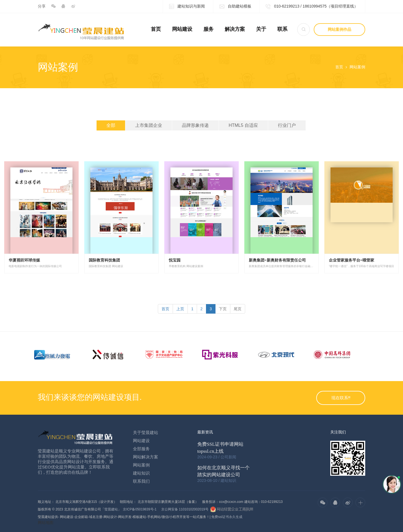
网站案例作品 (339, 29)
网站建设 (182, 29)
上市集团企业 (149, 125)
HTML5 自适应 (243, 125)
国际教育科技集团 (104, 260)
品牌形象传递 (195, 125)
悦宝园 (175, 260)
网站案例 (357, 67)
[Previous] (165, 309)
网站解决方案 (146, 457)
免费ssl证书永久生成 (227, 517)
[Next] (223, 309)
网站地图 (46, 522)
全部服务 (141, 449)
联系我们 (141, 481)
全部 (111, 125)
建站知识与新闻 (187, 7)
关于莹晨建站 (146, 432)
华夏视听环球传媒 (24, 260)
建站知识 (141, 473)
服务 (208, 29)
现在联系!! (341, 398)
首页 (156, 29)
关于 (261, 29)
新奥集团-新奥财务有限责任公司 (277, 260)
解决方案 (235, 29)
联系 (282, 29)
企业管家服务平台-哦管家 (352, 260)
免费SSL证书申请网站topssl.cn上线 (220, 448)
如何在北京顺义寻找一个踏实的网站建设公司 (223, 471)
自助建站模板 (235, 7)
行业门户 (287, 125)
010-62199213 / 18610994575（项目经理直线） (312, 7)
